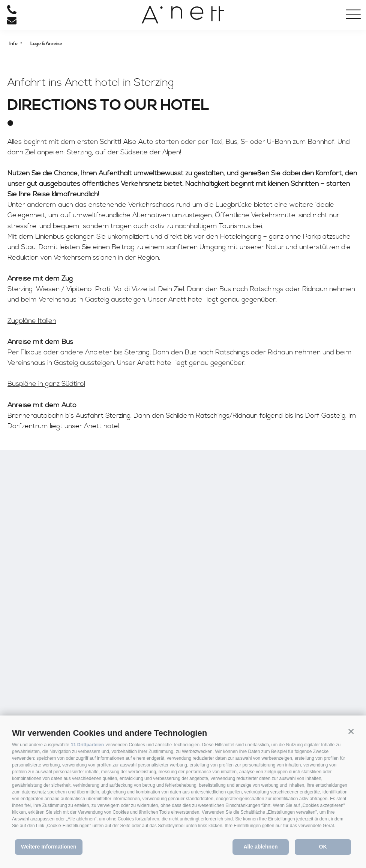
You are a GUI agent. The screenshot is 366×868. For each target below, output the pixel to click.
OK (323, 847)
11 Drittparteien (87, 745)
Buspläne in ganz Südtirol (46, 384)
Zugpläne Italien (32, 321)
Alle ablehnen (260, 847)
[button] (351, 731)
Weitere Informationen (49, 847)
